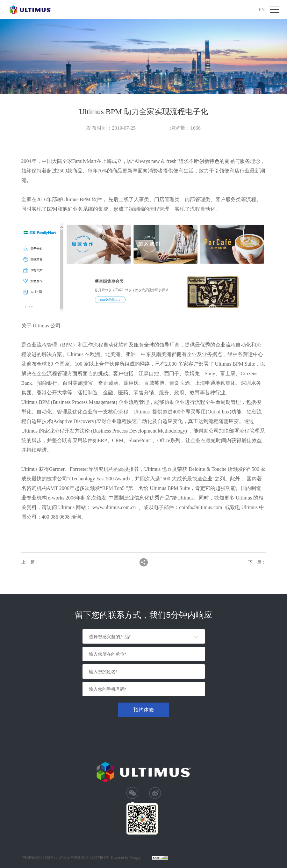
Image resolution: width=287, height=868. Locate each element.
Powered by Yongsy (126, 857)
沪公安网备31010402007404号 (84, 857)
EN (262, 9)
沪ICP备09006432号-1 (39, 857)
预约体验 (144, 710)
